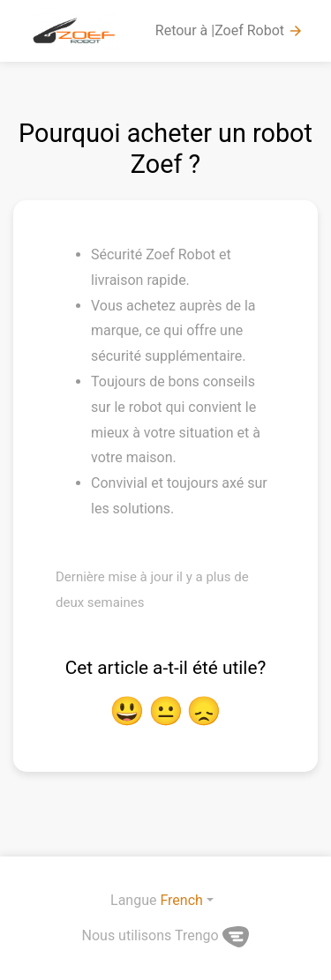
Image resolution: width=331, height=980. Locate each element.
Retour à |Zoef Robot (229, 31)
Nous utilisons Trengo (166, 935)
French (181, 900)
